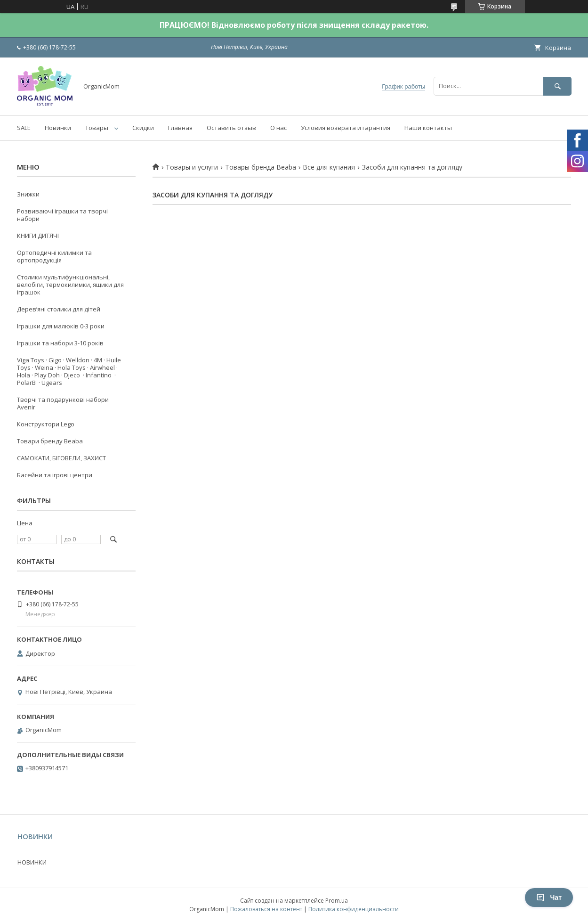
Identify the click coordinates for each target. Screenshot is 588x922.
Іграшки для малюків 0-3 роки (61, 326)
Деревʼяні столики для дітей (59, 309)
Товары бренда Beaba (261, 167)
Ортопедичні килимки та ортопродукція (54, 256)
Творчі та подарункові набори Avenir (63, 403)
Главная (180, 128)
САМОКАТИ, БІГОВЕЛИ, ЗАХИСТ (61, 458)
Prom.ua (337, 901)
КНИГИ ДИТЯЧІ (38, 236)
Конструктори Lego (46, 424)
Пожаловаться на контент (266, 909)
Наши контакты (428, 128)
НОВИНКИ (32, 862)
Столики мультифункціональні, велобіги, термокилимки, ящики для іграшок (70, 285)
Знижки (28, 194)
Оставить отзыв (231, 128)
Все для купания (329, 167)
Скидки (143, 128)
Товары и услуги (192, 167)
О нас (278, 128)
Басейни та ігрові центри (55, 475)
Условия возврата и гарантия (346, 128)
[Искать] (557, 86)
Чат (549, 898)
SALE (24, 128)
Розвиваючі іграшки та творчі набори (62, 215)
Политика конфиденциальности (354, 909)
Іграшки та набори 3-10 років (60, 343)
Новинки (58, 128)
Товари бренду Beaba (50, 441)
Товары (97, 128)
